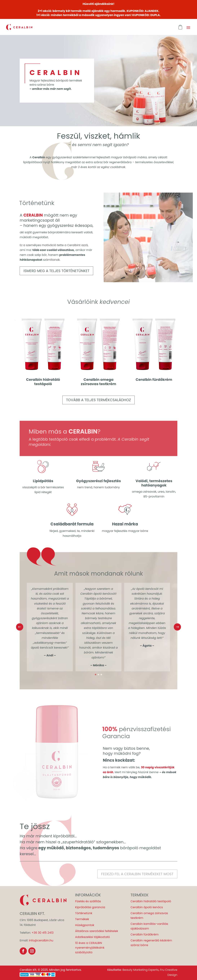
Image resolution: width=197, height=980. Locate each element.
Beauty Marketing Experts (140, 970)
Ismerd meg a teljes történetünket (56, 271)
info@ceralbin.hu (41, 940)
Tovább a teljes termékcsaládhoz (99, 400)
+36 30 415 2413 (43, 933)
